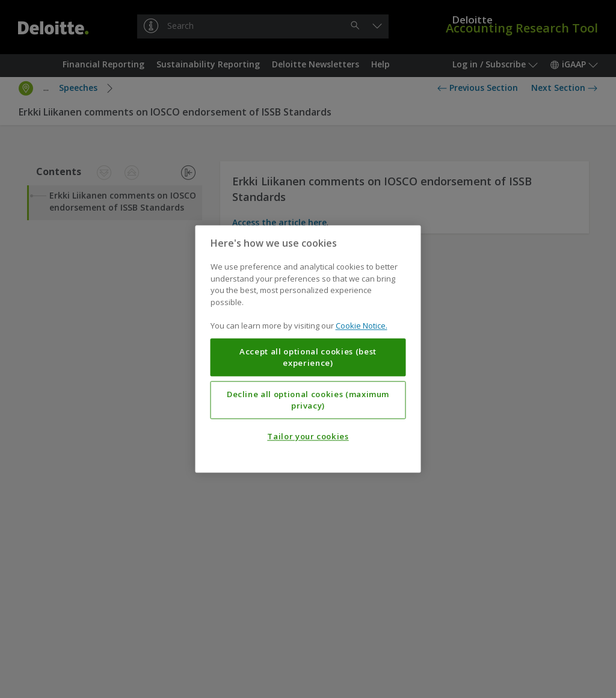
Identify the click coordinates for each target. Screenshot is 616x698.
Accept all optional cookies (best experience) (308, 357)
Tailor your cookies (308, 437)
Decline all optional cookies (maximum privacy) (308, 400)
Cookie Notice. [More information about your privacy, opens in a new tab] (362, 326)
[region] (308, 349)
